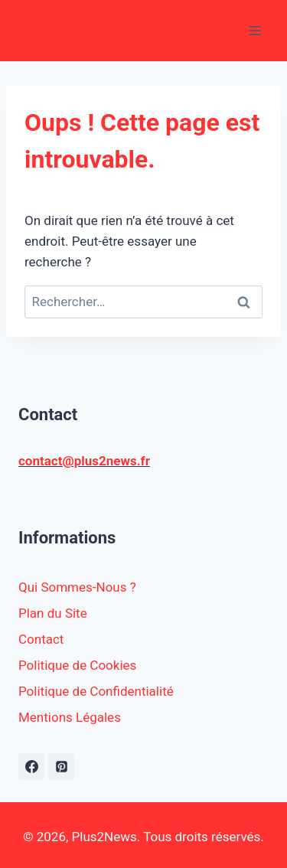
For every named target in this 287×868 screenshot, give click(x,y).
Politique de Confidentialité (96, 691)
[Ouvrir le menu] (254, 30)
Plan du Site (53, 613)
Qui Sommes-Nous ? (77, 587)
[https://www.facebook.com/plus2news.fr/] (31, 766)
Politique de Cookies (77, 665)
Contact (41, 639)
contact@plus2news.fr (84, 461)
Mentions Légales (70, 717)
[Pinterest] (61, 766)
